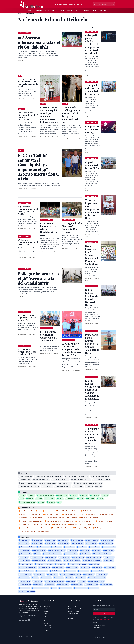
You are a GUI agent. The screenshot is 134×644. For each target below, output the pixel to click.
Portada (30, 11)
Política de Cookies (74, 611)
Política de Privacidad (74, 609)
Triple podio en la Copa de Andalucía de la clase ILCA (92, 90)
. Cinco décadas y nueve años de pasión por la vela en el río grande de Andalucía (28, 83)
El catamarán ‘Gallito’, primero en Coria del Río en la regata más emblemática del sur (72, 115)
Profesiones (103, 11)
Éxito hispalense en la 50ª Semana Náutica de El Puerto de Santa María (92, 255)
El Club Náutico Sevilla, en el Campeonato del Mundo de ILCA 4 (49, 336)
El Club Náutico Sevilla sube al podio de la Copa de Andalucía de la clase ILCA (93, 390)
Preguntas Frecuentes (99, 625)
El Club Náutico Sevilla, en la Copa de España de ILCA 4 (92, 297)
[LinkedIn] (29, 620)
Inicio (19, 14)
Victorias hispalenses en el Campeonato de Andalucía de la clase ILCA (92, 209)
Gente (62, 11)
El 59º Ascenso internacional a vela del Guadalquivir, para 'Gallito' (28, 210)
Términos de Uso (73, 614)
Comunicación (85, 11)
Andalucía (54, 11)
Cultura (94, 11)
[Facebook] (20, 620)
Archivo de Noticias (49, 628)
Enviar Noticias (97, 628)
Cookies (99, 638)
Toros (76, 11)
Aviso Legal (72, 616)
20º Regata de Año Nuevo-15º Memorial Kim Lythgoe (72, 228)
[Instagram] (26, 620)
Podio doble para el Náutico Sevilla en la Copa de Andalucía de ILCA (92, 344)
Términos (106, 638)
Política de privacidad (105, 619)
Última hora (38, 11)
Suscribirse (104, 614)
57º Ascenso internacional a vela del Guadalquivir (28, 242)
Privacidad (93, 638)
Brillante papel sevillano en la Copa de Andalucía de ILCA (28, 352)
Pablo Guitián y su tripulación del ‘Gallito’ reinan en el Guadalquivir (28, 116)
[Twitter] (23, 620)
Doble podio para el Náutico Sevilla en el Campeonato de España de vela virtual (92, 44)
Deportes (69, 11)
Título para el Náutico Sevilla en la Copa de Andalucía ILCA (92, 436)
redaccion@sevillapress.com (38, 639)
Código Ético (72, 606)
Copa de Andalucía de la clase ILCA (92, 165)
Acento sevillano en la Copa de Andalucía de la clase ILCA (27, 318)
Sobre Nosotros (73, 604)
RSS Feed (47, 630)
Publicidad (96, 623)
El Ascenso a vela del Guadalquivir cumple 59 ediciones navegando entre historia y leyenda (49, 115)
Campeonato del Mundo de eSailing (92, 129)
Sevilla (47, 11)
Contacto (71, 618)
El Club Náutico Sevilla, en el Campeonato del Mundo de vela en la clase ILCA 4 (72, 349)
